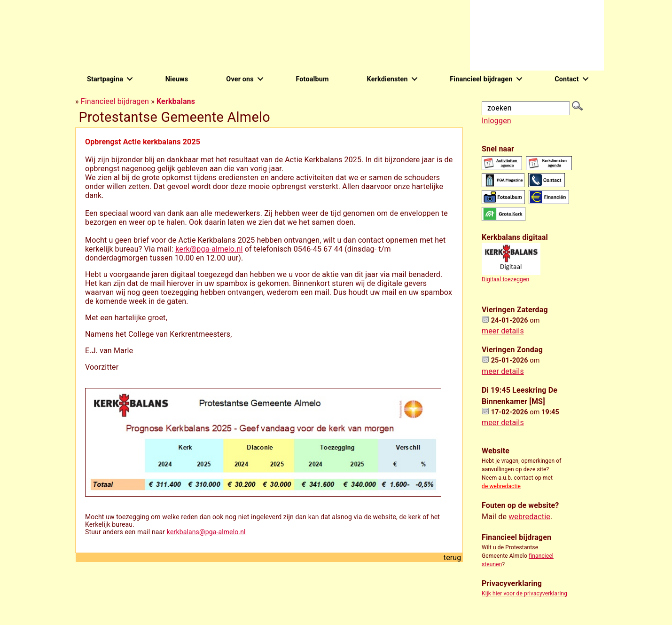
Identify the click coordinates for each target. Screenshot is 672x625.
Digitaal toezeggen (505, 279)
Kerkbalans (176, 101)
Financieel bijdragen (481, 79)
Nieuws (177, 79)
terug (453, 558)
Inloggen (496, 121)
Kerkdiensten (387, 79)
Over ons (240, 79)
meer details (503, 331)
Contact (567, 79)
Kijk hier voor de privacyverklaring (524, 593)
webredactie (529, 517)
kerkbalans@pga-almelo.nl (206, 532)
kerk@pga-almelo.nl (209, 249)
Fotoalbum (312, 79)
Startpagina (105, 79)
